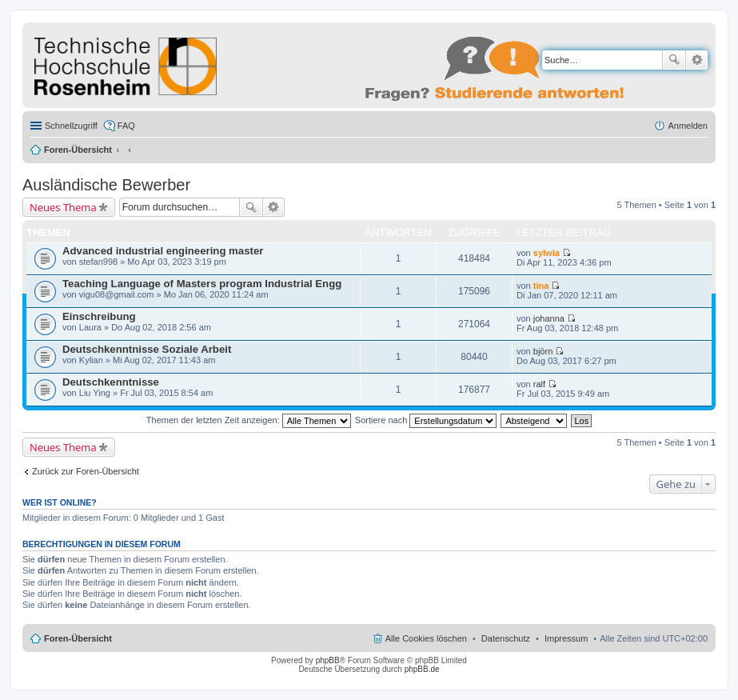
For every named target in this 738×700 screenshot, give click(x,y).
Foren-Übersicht (78, 150)
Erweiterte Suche (697, 60)
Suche (674, 60)
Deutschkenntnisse (111, 382)
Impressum (566, 638)
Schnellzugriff (71, 126)
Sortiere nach (426, 420)
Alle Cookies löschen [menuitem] (426, 638)
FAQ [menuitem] (126, 126)
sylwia (547, 253)
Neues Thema (63, 207)
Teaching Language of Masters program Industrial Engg (202, 284)
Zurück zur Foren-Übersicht (86, 471)
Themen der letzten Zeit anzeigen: (249, 420)
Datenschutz (506, 638)
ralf (539, 384)
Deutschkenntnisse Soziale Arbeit (147, 349)
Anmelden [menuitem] (688, 126)
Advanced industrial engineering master (163, 251)
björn (543, 351)
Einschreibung (99, 316)
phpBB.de (422, 669)
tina (541, 286)
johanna (549, 318)
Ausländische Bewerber (106, 185)
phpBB (328, 660)
